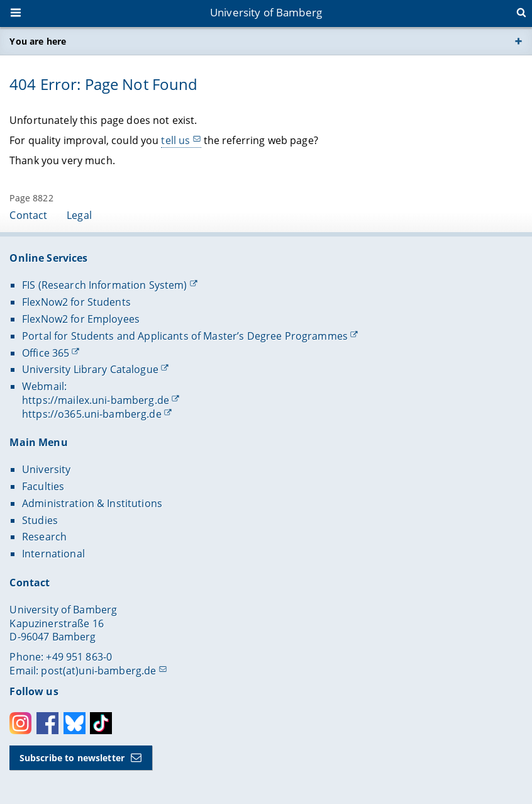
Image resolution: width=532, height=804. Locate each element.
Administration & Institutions (92, 503)
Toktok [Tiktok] (101, 723)
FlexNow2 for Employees (81, 319)
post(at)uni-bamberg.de (98, 671)
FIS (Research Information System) (105, 285)
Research (44, 537)
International (53, 554)
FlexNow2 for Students (76, 302)
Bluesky (75, 723)
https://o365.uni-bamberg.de (92, 414)
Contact (28, 215)
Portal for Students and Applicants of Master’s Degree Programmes (185, 336)
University (46, 469)
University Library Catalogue (90, 369)
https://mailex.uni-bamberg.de (96, 400)
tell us (176, 140)
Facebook (47, 723)
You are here (38, 41)
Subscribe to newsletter (72, 758)
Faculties (43, 486)
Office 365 (46, 353)
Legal (79, 215)
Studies (40, 520)
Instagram (20, 723)
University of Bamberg (266, 12)
